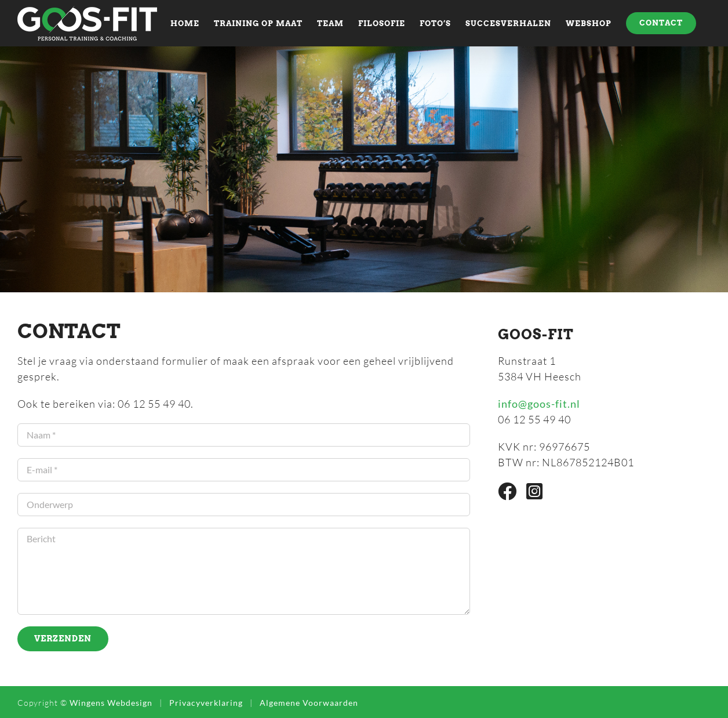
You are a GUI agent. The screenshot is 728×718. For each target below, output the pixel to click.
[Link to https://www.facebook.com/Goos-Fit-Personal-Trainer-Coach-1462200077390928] (507, 491)
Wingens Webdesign (111, 703)
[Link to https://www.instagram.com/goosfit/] (535, 491)
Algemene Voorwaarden (309, 703)
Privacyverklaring (206, 703)
